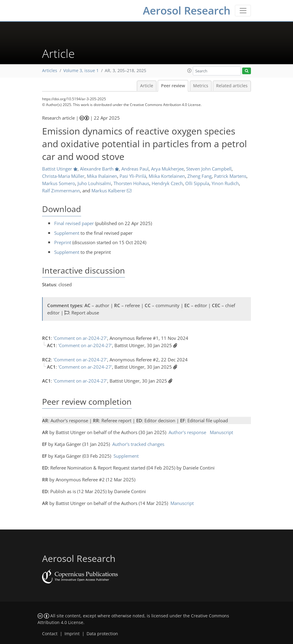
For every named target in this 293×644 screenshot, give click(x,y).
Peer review (173, 86)
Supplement (67, 233)
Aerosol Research (187, 10)
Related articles (232, 86)
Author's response (187, 432)
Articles (50, 71)
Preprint (63, 242)
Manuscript (221, 432)
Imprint (72, 634)
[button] (189, 71)
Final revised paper (74, 223)
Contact (50, 634)
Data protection (102, 634)
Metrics (201, 86)
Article (147, 86)
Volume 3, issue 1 (81, 71)
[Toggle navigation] (243, 11)
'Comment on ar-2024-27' (80, 338)
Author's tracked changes (138, 444)
